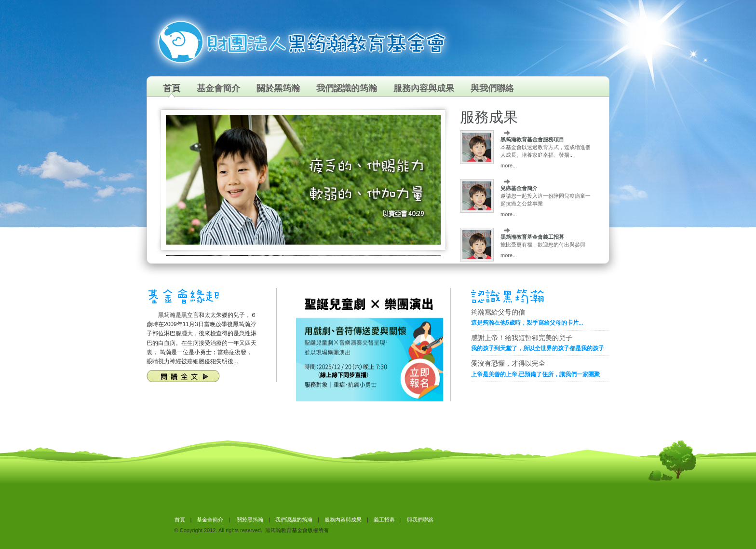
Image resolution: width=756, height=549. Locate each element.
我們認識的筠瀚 (347, 88)
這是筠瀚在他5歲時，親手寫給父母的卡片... (527, 323)
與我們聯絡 (492, 88)
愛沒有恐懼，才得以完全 (508, 363)
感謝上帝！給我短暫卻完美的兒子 (522, 338)
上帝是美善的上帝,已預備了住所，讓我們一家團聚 (535, 374)
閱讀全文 (183, 376)
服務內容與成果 (424, 88)
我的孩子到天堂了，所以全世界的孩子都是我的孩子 (538, 348)
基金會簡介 (218, 88)
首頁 (172, 88)
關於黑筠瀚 (278, 88)
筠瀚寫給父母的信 (498, 312)
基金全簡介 (210, 520)
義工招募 (384, 520)
